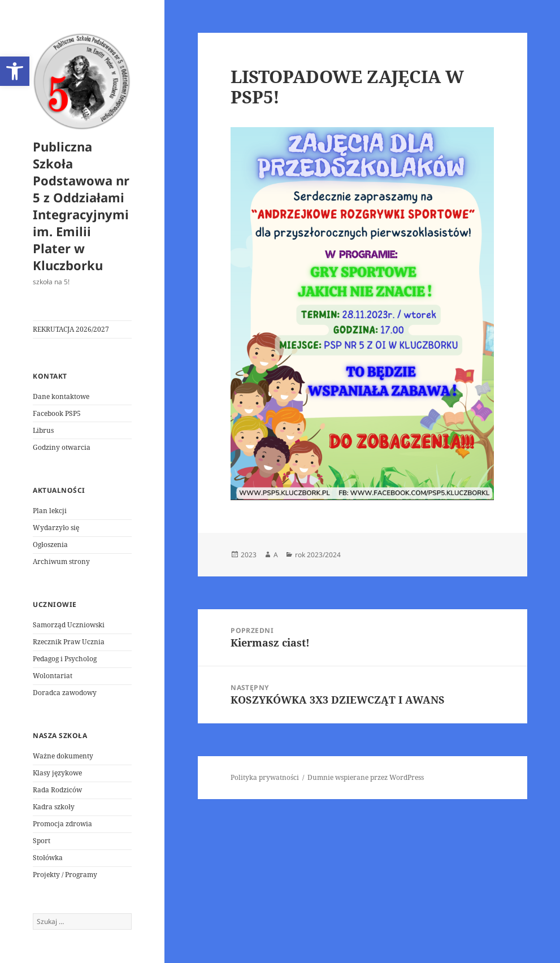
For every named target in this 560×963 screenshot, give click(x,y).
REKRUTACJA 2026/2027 (71, 329)
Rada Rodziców (57, 790)
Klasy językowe (57, 773)
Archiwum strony (61, 561)
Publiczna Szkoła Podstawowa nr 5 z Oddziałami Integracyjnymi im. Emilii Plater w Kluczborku (81, 206)
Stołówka (48, 858)
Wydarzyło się (56, 528)
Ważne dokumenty (63, 756)
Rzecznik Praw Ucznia (69, 642)
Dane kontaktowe (61, 396)
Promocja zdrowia (62, 824)
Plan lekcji (50, 511)
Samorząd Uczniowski (69, 625)
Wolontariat (53, 676)
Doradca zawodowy (65, 693)
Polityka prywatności (265, 777)
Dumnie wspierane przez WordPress (366, 777)
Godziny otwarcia (62, 447)
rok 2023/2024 (318, 555)
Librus (43, 430)
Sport (42, 841)
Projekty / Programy (65, 875)
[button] (15, 71)
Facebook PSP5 (57, 413)
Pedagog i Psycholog (65, 659)
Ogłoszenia (50, 545)
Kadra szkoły (54, 807)
